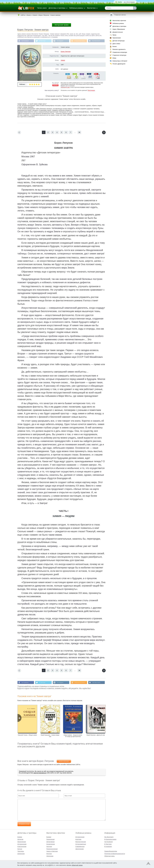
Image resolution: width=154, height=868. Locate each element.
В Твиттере (42, 41)
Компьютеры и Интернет (120, 61)
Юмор (114, 58)
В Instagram (60, 41)
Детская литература (119, 41)
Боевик (20, 837)
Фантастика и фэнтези (119, 21)
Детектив (20, 839)
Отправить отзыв (24, 824)
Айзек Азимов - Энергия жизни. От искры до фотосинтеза (73, 736)
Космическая (51, 844)
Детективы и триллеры (57, 8)
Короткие (78, 839)
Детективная (50, 842)
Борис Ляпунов (66, 52)
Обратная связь (109, 856)
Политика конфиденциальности (115, 854)
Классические (22, 847)
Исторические (22, 844)
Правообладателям (111, 851)
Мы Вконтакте (96, 41)
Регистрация (131, 2)
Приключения (117, 38)
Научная (49, 847)
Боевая (49, 837)
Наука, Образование (119, 29)
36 (79, 132)
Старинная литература (119, 55)
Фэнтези (49, 854)
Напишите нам (65, 87)
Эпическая (50, 856)
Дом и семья (116, 44)
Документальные (118, 32)
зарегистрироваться (40, 773)
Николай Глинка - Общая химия (27, 735)
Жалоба (55, 85)
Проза (114, 35)
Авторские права (61, 25)
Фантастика (91, 8)
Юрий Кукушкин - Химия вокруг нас (50, 736)
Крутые (20, 849)
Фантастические (81, 842)
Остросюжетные (81, 844)
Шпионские (21, 854)
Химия (63, 60)
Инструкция (91, 90)
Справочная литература (120, 52)
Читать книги (42, 8)
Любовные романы (76, 8)
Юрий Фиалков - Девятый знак (96, 735)
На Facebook (25, 41)
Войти (120, 2)
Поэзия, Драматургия (119, 64)
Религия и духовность (119, 49)
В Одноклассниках (80, 41)
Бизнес (115, 46)
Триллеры (21, 851)
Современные (80, 847)
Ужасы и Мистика (52, 851)
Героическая (50, 839)
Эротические (79, 849)
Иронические (22, 842)
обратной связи (77, 865)
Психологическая (52, 849)
